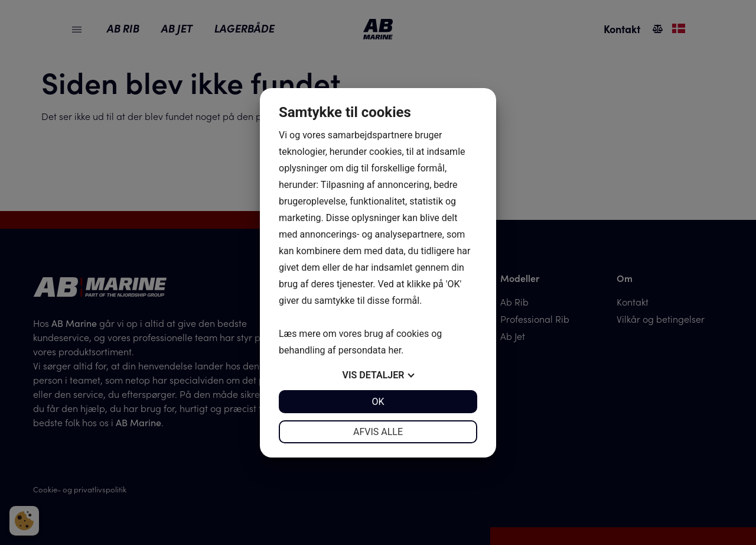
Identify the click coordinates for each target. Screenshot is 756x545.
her (395, 350)
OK (378, 402)
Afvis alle (378, 432)
